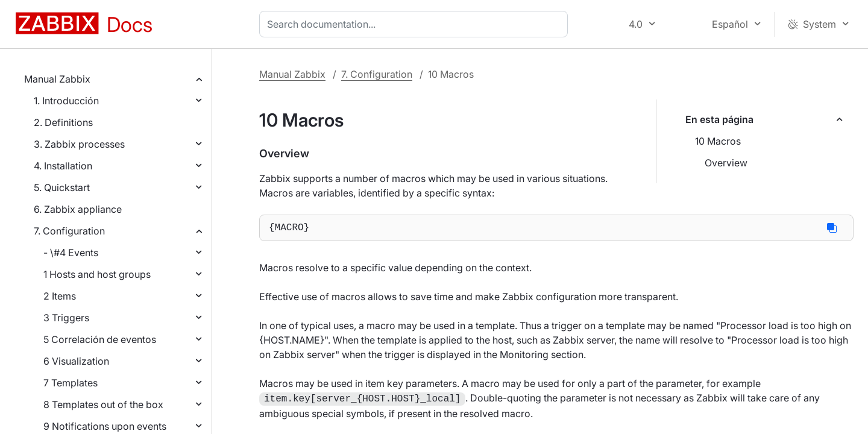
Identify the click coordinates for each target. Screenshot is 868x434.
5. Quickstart (62, 187)
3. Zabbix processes (79, 144)
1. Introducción (66, 101)
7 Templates (71, 383)
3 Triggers (66, 318)
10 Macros (718, 141)
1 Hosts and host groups (97, 274)
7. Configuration (69, 231)
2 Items (60, 296)
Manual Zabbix (57, 79)
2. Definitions (63, 122)
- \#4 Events (71, 253)
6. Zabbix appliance (78, 209)
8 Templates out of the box (103, 404)
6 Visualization (76, 361)
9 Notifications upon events (105, 426)
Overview (726, 163)
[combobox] (416, 24)
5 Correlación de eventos (100, 339)
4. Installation (63, 166)
